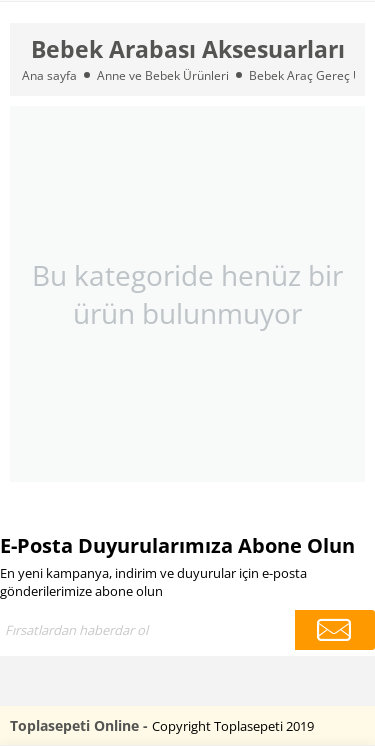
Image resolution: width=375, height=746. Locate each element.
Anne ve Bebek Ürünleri (163, 75)
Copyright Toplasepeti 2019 (233, 726)
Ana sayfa (49, 75)
